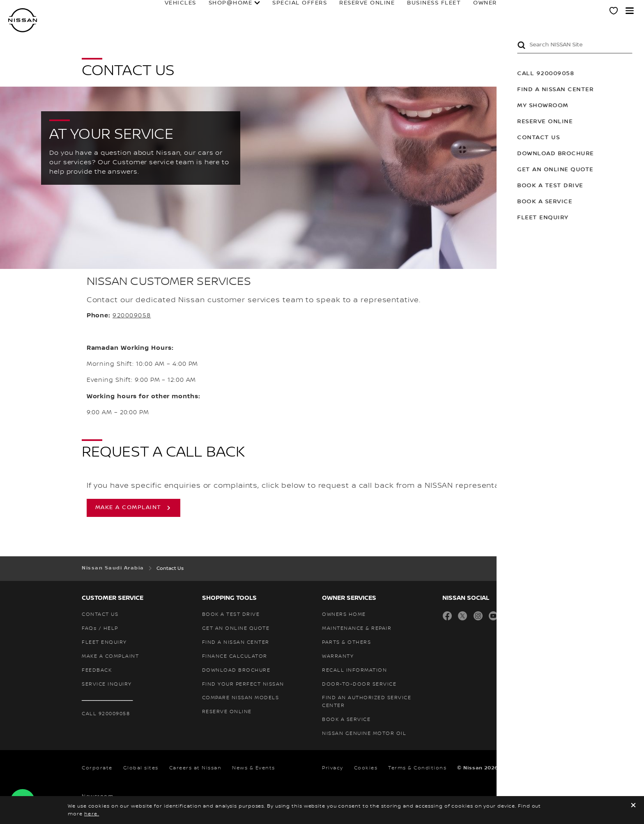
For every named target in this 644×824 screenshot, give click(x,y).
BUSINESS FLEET (406, 11)
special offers (271, 11)
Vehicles (152, 11)
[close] (633, 806)
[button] (630, 11)
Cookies (366, 768)
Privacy (333, 768)
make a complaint (128, 507)
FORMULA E (512, 11)
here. (92, 814)
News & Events (254, 768)
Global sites (141, 768)
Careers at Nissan (195, 768)
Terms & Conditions (417, 768)
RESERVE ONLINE (339, 11)
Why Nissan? (565, 11)
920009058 (132, 316)
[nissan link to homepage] (23, 20)
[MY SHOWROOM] (614, 12)
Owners (459, 11)
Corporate (97, 768)
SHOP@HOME (202, 11)
